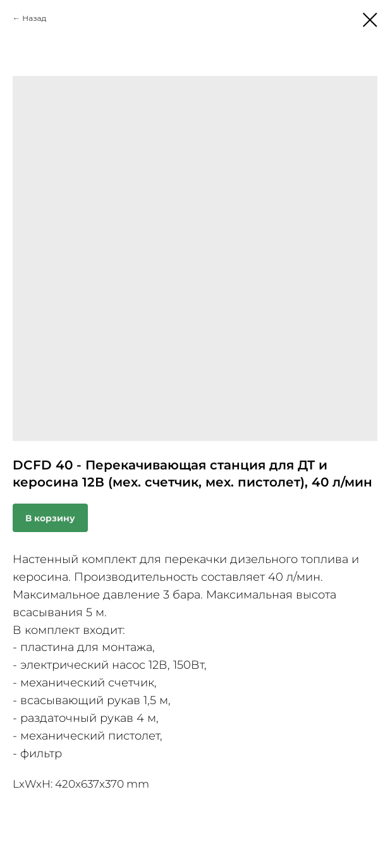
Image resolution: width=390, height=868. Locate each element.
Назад (34, 18)
